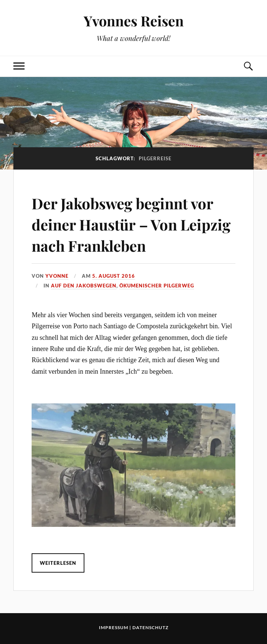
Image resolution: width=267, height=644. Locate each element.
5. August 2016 (114, 276)
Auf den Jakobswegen (84, 286)
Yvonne (57, 276)
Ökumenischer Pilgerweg (157, 286)
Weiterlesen (58, 563)
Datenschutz (150, 627)
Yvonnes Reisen (134, 21)
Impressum (114, 627)
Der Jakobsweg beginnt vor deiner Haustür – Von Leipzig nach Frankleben (132, 224)
